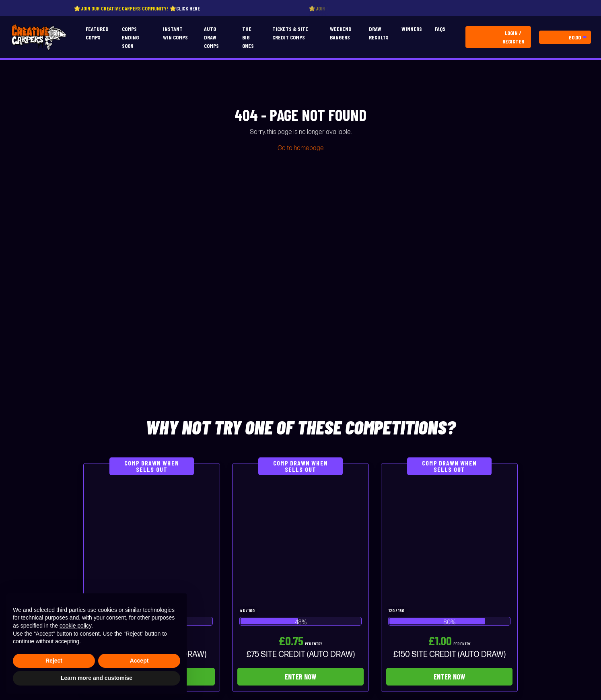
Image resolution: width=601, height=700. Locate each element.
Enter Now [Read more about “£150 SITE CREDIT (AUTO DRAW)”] (449, 677)
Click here (191, 8)
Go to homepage (301, 148)
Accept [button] (139, 661)
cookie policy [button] (75, 626)
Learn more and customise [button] (97, 678)
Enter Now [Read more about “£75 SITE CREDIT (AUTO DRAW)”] (300, 677)
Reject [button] (54, 661)
